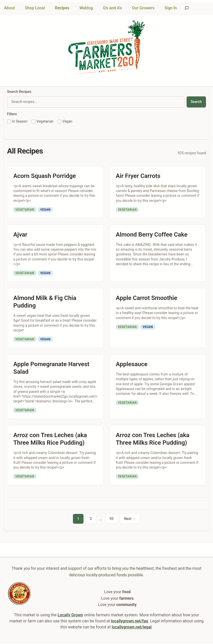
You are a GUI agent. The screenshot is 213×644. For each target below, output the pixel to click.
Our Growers (143, 8)
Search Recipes (19, 92)
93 (112, 519)
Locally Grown (70, 615)
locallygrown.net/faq (129, 621)
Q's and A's (112, 8)
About (9, 8)
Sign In (171, 8)
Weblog (86, 8)
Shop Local (35, 8)
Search (196, 102)
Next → (130, 519)
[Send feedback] (187, 8)
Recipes (62, 8)
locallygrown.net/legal (132, 627)
